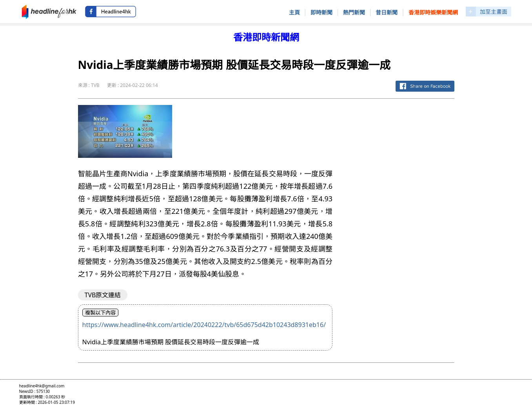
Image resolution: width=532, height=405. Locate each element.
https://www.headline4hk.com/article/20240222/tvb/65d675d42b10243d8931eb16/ (204, 325)
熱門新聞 (354, 12)
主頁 (294, 12)
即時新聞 (321, 12)
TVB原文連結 (103, 295)
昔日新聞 (387, 12)
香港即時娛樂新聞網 (433, 12)
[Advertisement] (399, 222)
